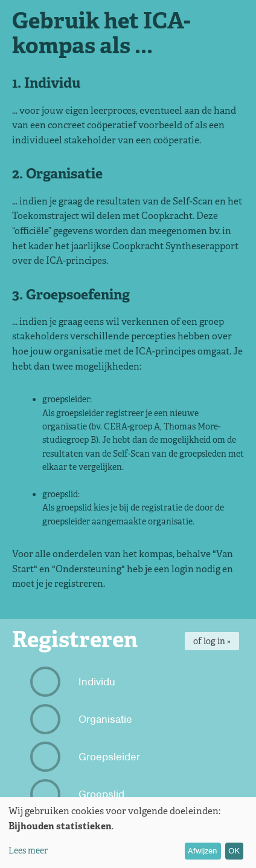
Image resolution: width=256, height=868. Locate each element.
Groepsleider (87, 757)
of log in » (212, 641)
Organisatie (83, 719)
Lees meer (28, 850)
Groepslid (79, 794)
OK (234, 851)
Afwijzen (203, 851)
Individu (74, 682)
